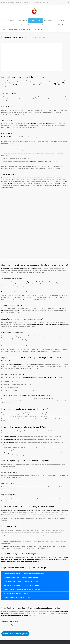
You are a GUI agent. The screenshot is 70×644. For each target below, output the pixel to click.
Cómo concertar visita (8, 25)
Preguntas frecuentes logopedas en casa (19, 29)
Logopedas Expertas (62, 20)
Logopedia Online (21, 25)
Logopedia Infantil (21, 20)
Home (26, 37)
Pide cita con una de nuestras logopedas (15, 634)
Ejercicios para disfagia (8, 625)
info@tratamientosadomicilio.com (42, 2)
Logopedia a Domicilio (8, 20)
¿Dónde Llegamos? (37, 29)
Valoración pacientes (34, 25)
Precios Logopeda (49, 20)
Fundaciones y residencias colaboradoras (54, 25)
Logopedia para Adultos (35, 20)
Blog (4, 29)
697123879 (27, 2)
